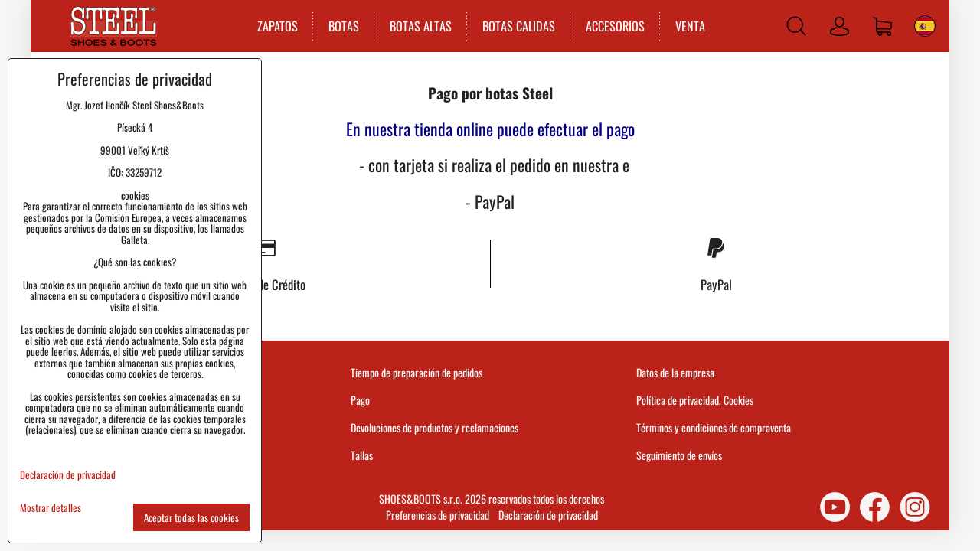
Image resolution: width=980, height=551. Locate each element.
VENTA (690, 26)
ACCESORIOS (615, 26)
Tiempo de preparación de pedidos (416, 372)
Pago (360, 400)
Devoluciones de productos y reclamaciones (434, 427)
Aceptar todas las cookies (191, 517)
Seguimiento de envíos (679, 455)
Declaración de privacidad (548, 515)
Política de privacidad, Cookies (695, 400)
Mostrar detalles (51, 508)
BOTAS (344, 26)
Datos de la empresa (675, 372)
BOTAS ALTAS (421, 26)
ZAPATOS (278, 26)
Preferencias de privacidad (438, 515)
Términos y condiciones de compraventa (714, 427)
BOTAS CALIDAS (519, 26)
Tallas (362, 455)
